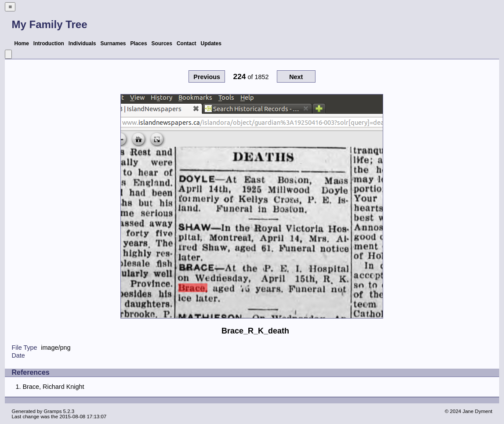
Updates (211, 43)
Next (296, 77)
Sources (162, 43)
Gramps (53, 411)
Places (139, 43)
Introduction (49, 43)
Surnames (113, 43)
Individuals (82, 43)
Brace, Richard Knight (53, 387)
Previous (207, 77)
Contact (187, 43)
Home (21, 43)
